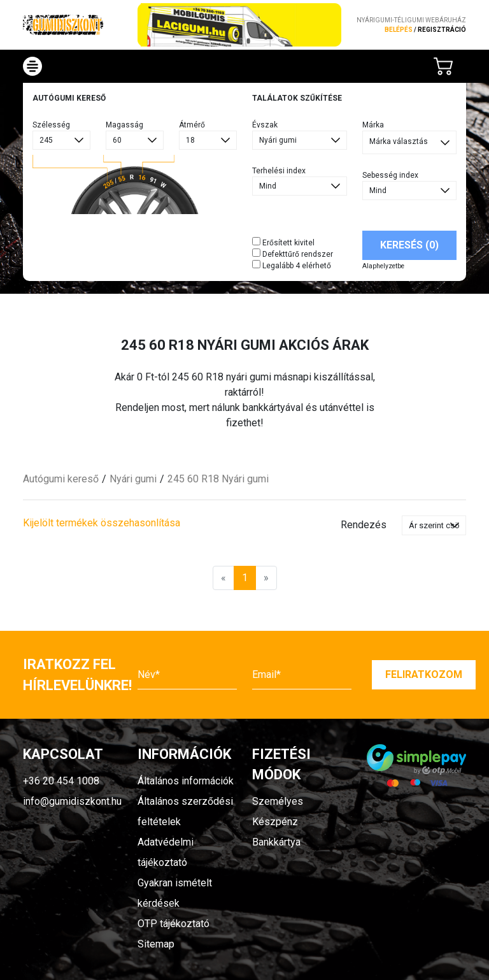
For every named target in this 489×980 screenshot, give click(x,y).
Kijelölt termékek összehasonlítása (102, 523)
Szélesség (51, 125)
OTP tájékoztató (174, 924)
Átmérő (192, 125)
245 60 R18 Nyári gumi (218, 479)
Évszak (265, 125)
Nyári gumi (133, 479)
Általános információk (186, 781)
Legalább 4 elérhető (292, 265)
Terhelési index (279, 171)
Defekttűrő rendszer (293, 254)
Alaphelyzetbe (383, 266)
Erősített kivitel (283, 242)
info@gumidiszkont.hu (72, 801)
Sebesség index (390, 175)
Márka (373, 125)
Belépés (399, 30)
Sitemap (156, 944)
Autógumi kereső (61, 479)
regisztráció (442, 30)
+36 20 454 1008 (61, 781)
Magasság (124, 125)
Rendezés (364, 525)
